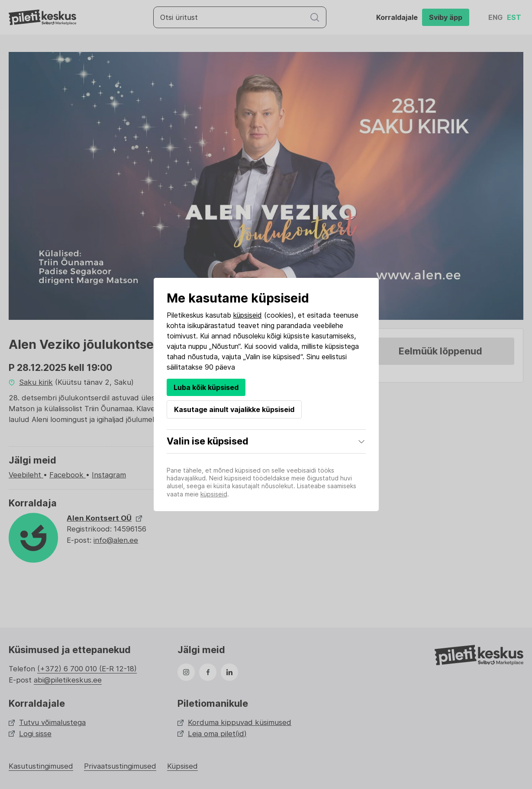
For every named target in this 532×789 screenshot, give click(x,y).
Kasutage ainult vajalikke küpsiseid (234, 409)
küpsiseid (248, 315)
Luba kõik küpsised (206, 387)
